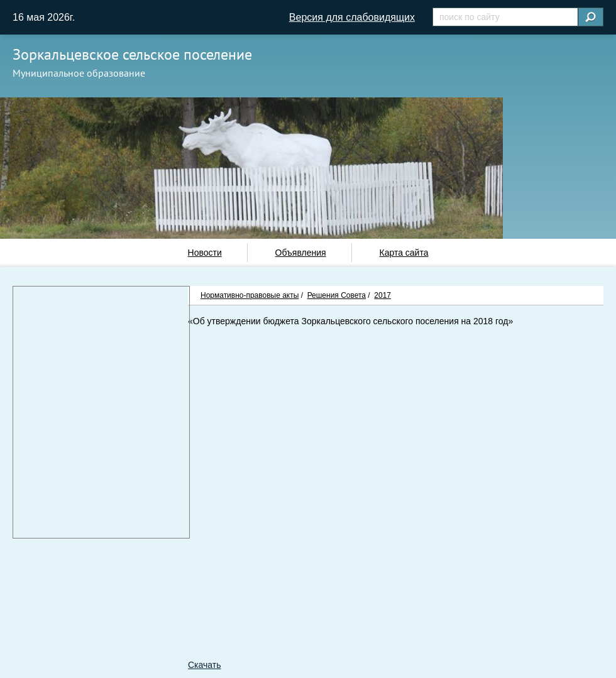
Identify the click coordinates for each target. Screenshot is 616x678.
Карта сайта (404, 253)
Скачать (205, 665)
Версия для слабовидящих (352, 17)
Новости (205, 253)
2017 (382, 295)
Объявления (301, 253)
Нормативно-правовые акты (250, 295)
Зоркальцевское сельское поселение (132, 54)
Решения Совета (337, 295)
